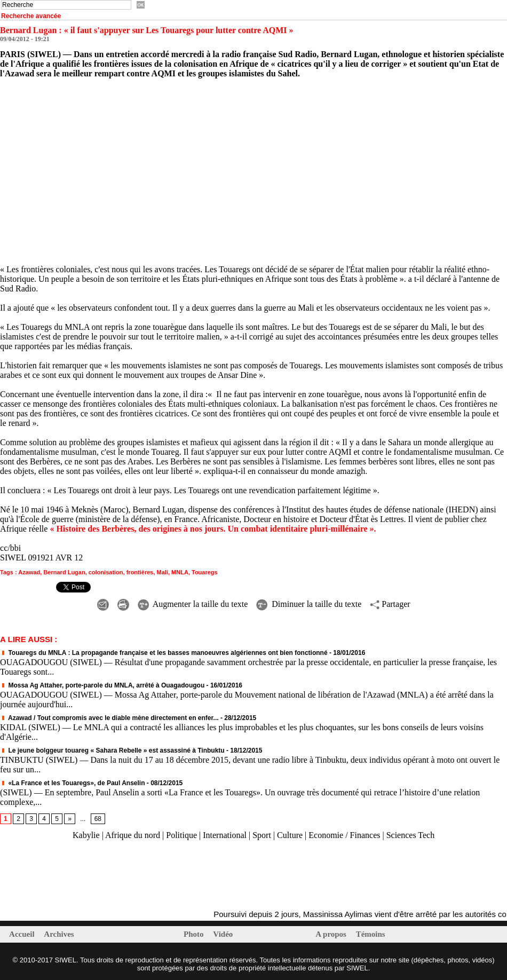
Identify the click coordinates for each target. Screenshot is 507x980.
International (225, 835)
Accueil (23, 934)
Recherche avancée (31, 16)
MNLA (180, 572)
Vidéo (223, 934)
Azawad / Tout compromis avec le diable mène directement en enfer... (109, 718)
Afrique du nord (133, 835)
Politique (181, 835)
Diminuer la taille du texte (309, 604)
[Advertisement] (125, 875)
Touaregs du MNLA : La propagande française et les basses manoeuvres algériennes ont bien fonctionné (164, 653)
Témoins (371, 934)
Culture (290, 835)
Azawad (29, 572)
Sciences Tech (411, 835)
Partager (390, 604)
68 (98, 819)
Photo (195, 934)
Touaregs (205, 572)
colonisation (106, 572)
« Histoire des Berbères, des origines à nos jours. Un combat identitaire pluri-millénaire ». (213, 529)
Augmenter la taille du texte (193, 604)
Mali (163, 572)
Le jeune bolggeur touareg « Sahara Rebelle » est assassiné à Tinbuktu (112, 750)
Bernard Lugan (64, 572)
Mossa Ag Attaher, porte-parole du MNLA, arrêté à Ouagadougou (102, 685)
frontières (140, 572)
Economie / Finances (344, 835)
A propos (332, 934)
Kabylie (86, 835)
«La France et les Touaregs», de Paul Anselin (73, 783)
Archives (59, 934)
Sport (262, 835)
